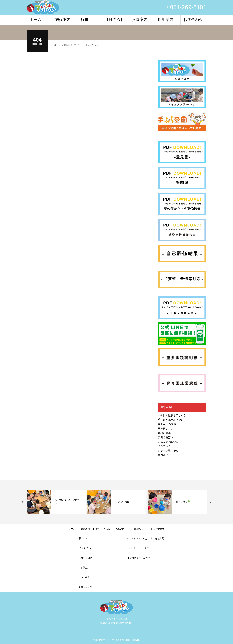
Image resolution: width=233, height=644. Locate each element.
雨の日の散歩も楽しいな (172, 415)
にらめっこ (164, 446)
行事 (85, 20)
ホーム (36, 20)
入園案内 (140, 20)
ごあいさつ (85, 548)
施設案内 (63, 20)
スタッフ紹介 (85, 558)
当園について (84, 538)
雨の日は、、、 (167, 429)
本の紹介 (85, 577)
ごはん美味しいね (168, 442)
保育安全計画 (85, 587)
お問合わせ (193, 20)
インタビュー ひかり (139, 558)
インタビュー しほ (137, 538)
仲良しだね (183, 502)
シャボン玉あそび (168, 451)
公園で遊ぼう (166, 437)
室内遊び (163, 455)
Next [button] (211, 502)
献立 (85, 568)
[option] (56, 502)
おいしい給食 (122, 502)
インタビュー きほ (139, 548)
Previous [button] (23, 502)
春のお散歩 (164, 433)
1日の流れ (115, 20)
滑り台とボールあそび (171, 420)
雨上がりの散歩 (167, 424)
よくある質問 (157, 538)
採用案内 (166, 20)
